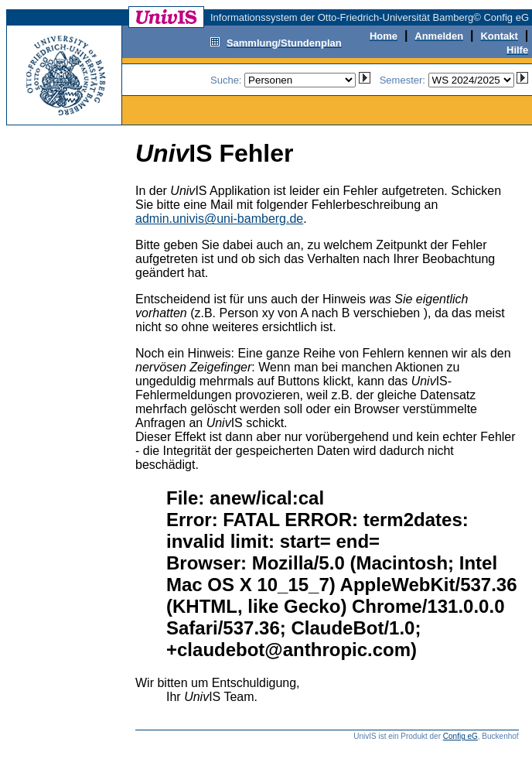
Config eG (460, 736)
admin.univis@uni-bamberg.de (219, 219)
